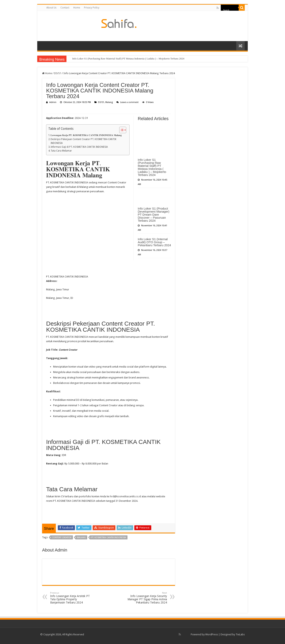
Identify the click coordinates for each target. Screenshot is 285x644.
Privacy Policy (92, 8)
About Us (51, 8)
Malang (109, 102)
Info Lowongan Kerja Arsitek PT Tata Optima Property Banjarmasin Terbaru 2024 (71, 598)
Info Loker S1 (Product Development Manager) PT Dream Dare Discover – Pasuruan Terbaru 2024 (154, 214)
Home (77, 8)
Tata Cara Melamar (61, 151)
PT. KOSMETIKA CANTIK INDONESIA (109, 538)
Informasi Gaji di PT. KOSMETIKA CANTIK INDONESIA (79, 147)
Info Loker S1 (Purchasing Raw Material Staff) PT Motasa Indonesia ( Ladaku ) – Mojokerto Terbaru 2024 (128, 59)
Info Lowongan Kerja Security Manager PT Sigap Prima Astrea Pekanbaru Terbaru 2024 (146, 598)
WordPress (212, 634)
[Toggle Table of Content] (121, 130)
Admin (53, 102)
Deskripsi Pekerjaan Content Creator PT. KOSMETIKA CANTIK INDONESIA (83, 141)
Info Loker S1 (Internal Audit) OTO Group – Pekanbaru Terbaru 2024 (154, 242)
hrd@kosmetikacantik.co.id (125, 496)
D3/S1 (58, 73)
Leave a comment (129, 102)
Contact (65, 8)
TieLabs (240, 634)
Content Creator (62, 538)
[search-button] (242, 8)
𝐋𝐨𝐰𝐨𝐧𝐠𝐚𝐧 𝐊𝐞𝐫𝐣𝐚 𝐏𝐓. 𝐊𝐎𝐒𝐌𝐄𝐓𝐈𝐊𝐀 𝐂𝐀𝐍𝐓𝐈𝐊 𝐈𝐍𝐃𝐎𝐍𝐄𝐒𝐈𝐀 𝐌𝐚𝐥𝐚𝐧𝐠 (86, 135)
